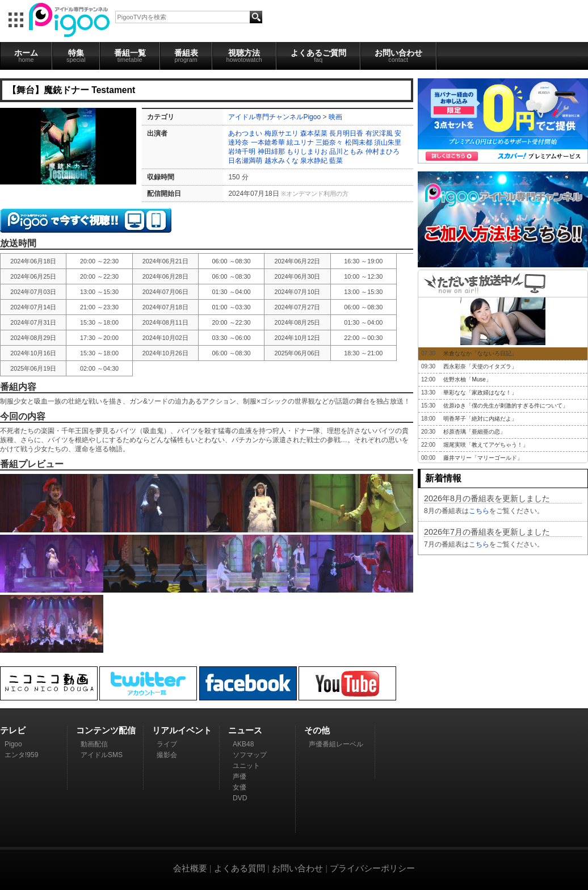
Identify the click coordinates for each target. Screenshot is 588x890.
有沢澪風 (379, 133)
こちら (479, 511)
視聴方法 (244, 56)
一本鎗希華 (268, 142)
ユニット (246, 766)
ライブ (167, 744)
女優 (240, 787)
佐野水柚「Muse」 (467, 379)
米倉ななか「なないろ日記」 (480, 353)
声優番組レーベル (336, 744)
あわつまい (245, 133)
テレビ (13, 730)
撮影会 (167, 755)
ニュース (245, 730)
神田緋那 (271, 152)
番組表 (186, 56)
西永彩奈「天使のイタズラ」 (480, 366)
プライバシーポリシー (372, 868)
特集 (76, 56)
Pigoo (13, 744)
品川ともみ (346, 152)
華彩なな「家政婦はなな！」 (480, 392)
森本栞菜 (314, 133)
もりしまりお (307, 152)
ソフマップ (250, 755)
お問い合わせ (398, 56)
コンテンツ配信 (106, 730)
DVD (240, 798)
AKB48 (243, 744)
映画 (335, 117)
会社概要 (190, 868)
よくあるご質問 (318, 56)
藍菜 (336, 161)
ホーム (26, 56)
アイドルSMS (102, 755)
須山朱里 (388, 142)
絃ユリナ (300, 142)
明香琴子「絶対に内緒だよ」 (480, 419)
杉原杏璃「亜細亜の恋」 (474, 432)
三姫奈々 (329, 142)
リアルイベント (182, 730)
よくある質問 (240, 868)
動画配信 (94, 744)
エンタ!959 (21, 755)
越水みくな (282, 161)
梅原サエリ (282, 133)
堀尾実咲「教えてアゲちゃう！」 (486, 445)
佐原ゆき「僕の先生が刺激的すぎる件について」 (506, 406)
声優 (240, 776)
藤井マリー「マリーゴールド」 (483, 458)
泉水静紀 (314, 161)
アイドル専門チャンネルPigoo (274, 117)
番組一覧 (130, 56)
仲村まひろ (383, 152)
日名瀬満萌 (245, 161)
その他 (317, 730)
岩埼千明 (242, 152)
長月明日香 (346, 133)
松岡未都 (359, 142)
